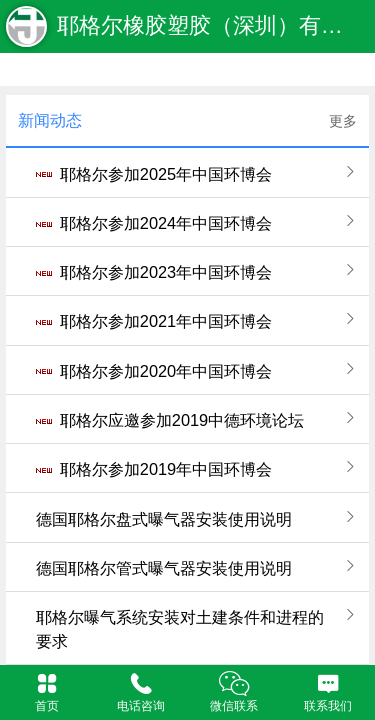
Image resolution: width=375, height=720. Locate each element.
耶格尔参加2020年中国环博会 (166, 371)
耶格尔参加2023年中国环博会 (166, 272)
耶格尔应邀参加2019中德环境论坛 (182, 420)
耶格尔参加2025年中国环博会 (166, 174)
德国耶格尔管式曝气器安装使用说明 (164, 568)
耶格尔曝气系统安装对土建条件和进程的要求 (180, 628)
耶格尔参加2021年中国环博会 (166, 321)
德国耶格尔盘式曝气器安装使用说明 (164, 519)
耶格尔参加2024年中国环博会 (166, 223)
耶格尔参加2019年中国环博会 (166, 469)
